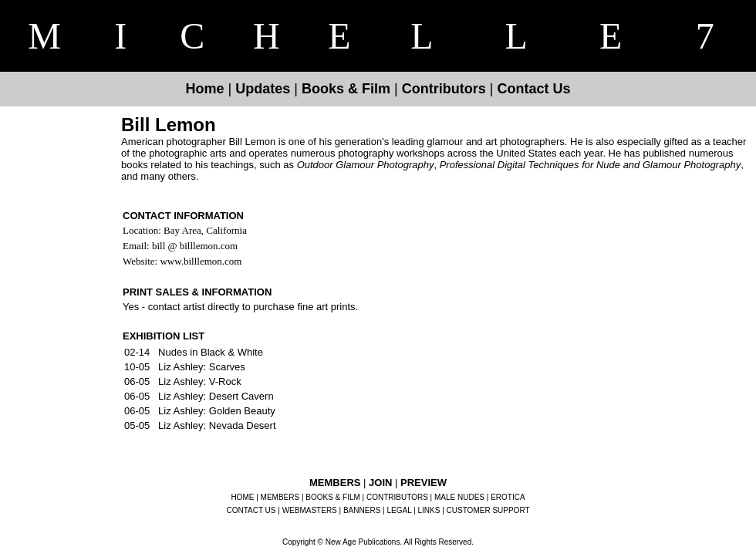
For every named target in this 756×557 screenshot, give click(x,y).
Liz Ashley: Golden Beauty (217, 411)
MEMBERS (280, 497)
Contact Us (533, 89)
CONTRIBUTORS (397, 497)
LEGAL (399, 510)
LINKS (429, 510)
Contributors (444, 89)
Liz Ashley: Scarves (202, 367)
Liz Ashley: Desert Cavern (216, 396)
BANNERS (362, 510)
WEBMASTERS (310, 510)
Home (205, 89)
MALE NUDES (459, 497)
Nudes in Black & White (211, 352)
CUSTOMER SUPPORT (488, 510)
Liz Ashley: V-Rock (200, 381)
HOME (242, 497)
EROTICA (508, 497)
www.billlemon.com (199, 261)
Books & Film (346, 89)
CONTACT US (251, 510)
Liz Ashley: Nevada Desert (217, 425)
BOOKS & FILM (333, 497)
